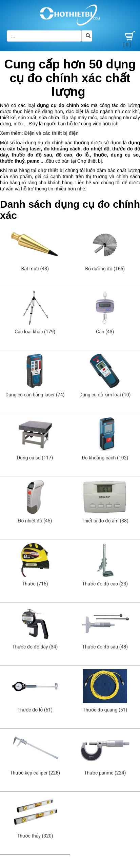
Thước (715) (35, 584)
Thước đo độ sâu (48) (105, 647)
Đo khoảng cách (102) (105, 458)
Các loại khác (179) (35, 332)
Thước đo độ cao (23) (105, 584)
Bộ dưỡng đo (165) (105, 269)
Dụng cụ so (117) (35, 458)
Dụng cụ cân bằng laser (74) (35, 395)
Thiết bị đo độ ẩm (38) (105, 521)
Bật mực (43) (35, 269)
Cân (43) (105, 332)
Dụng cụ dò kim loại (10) (105, 395)
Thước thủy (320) (35, 836)
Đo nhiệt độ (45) (35, 521)
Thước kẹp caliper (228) (35, 773)
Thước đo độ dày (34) (35, 647)
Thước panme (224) (105, 773)
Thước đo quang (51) (105, 710)
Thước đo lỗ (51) (35, 710)
